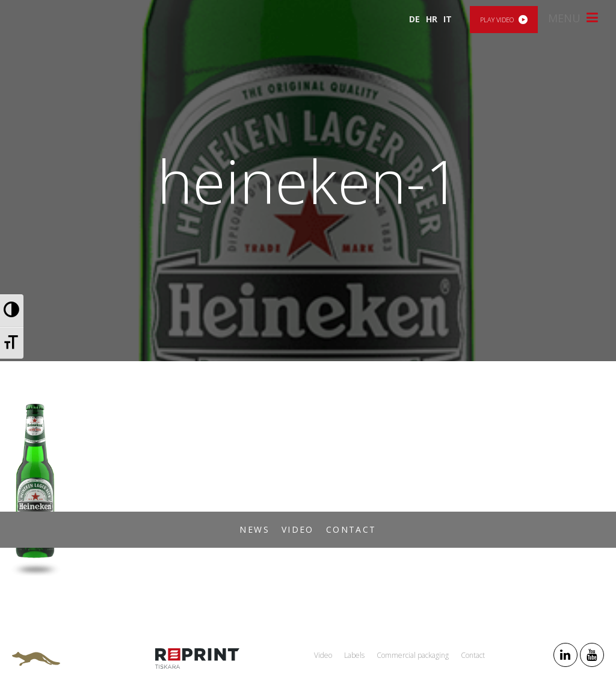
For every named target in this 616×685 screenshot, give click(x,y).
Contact (351, 529)
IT (448, 19)
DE (414, 19)
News (254, 529)
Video (298, 529)
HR (432, 19)
